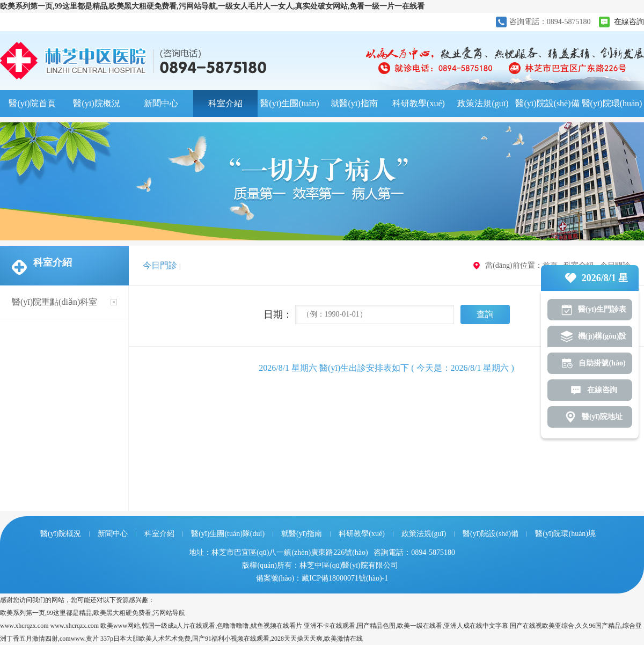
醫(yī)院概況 (96, 103)
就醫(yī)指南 (354, 103)
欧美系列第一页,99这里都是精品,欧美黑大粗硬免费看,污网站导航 (93, 613)
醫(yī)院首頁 (32, 103)
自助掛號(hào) (602, 363)
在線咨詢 (629, 22)
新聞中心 (161, 103)
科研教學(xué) (419, 103)
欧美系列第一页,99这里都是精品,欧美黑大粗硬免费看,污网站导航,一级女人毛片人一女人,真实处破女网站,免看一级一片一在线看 (212, 6)
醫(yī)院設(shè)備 (547, 103)
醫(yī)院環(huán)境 (612, 108)
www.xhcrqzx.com (24, 626)
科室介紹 (225, 103)
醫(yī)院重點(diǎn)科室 (54, 302)
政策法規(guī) (483, 103)
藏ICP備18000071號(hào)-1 (345, 578)
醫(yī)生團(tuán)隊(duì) (290, 108)
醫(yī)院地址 (602, 417)
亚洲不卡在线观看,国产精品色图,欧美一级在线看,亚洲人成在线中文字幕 (406, 626)
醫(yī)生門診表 (602, 309)
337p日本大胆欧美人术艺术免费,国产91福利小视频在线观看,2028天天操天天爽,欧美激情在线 (232, 639)
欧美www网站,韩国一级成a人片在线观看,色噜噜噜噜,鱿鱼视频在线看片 (201, 626)
